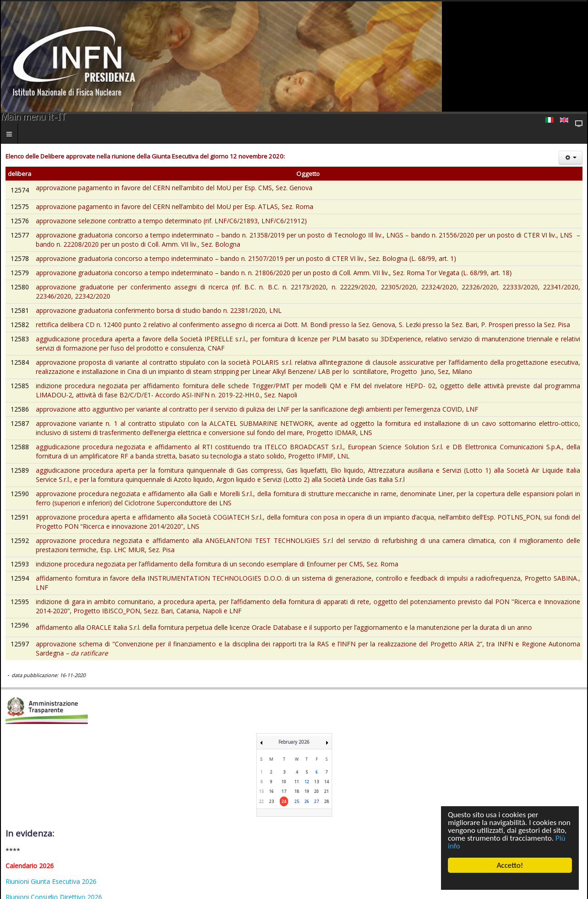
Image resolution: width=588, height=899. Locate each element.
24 (284, 801)
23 (271, 801)
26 (307, 801)
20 (317, 791)
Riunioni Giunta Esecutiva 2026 (51, 881)
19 (307, 791)
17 (284, 791)
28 (327, 801)
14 (327, 782)
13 (317, 782)
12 (307, 782)
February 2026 (294, 742)
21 (327, 791)
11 (297, 782)
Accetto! (510, 865)
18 (297, 791)
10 (284, 782)
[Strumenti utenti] (571, 158)
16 (271, 791)
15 (261, 791)
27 (317, 801)
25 (297, 801)
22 (261, 801)
